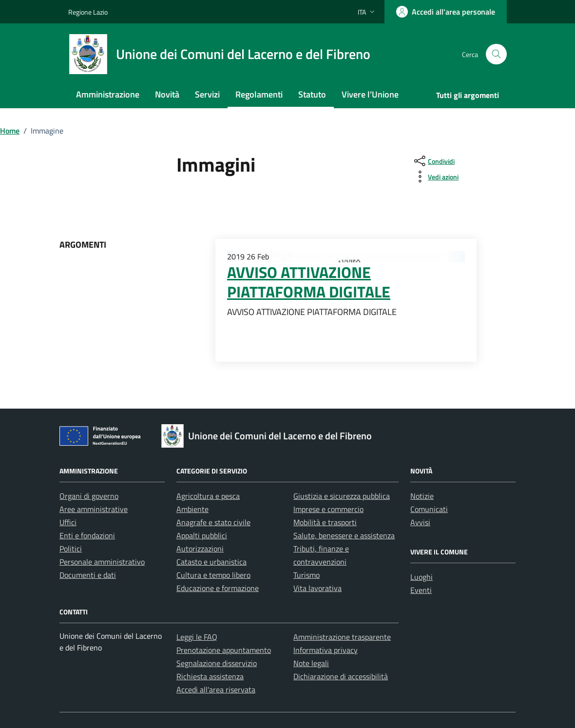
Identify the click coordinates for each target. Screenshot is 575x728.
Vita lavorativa (317, 588)
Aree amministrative (94, 509)
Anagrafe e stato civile (213, 522)
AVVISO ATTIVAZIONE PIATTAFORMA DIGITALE (309, 282)
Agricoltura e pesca (208, 496)
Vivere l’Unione (370, 94)
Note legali (311, 663)
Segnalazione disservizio (217, 663)
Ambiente (192, 509)
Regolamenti (259, 94)
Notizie (422, 496)
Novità (167, 94)
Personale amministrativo (102, 562)
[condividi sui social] (433, 161)
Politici (71, 549)
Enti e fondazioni (87, 535)
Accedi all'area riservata (216, 689)
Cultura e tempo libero (213, 575)
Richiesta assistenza (210, 676)
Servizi (207, 94)
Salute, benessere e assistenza (344, 535)
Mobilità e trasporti (325, 522)
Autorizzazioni (200, 549)
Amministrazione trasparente (342, 637)
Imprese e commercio (328, 509)
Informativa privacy (326, 650)
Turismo (307, 575)
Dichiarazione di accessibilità (341, 676)
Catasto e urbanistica (211, 562)
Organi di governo (89, 496)
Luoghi (422, 577)
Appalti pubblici (202, 535)
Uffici (68, 522)
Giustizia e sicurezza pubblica (342, 496)
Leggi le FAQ (197, 637)
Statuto (312, 94)
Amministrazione (108, 94)
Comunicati (429, 509)
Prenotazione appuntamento (224, 650)
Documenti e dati (88, 575)
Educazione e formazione (218, 588)
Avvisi (420, 522)
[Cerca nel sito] (496, 54)
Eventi (421, 590)
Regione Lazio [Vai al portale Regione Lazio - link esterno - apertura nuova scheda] (88, 12)
